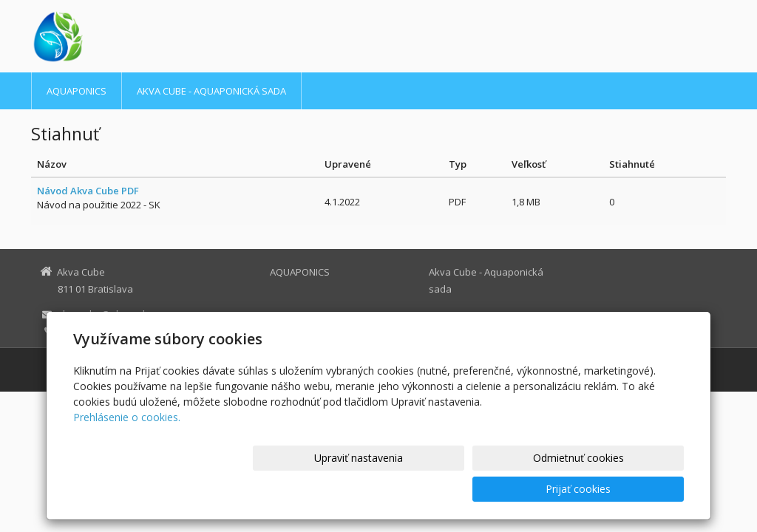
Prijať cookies (628, 489)
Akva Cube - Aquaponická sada (211, 91)
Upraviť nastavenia (385, 489)
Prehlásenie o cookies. (127, 448)
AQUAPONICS (77, 91)
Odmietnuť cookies (506, 489)
